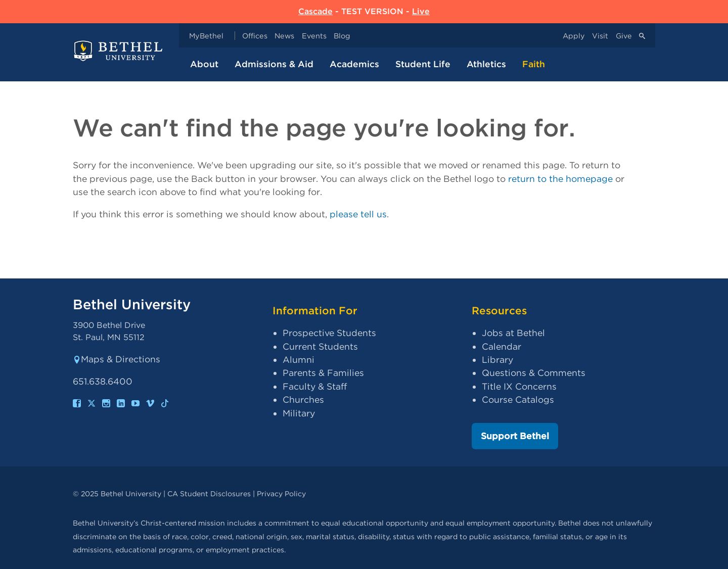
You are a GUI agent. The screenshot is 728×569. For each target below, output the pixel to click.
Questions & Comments (534, 373)
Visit (600, 36)
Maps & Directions (117, 359)
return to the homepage (560, 179)
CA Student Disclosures (209, 493)
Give (624, 36)
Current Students (320, 346)
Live (421, 11)
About (204, 64)
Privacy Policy (281, 493)
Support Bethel (515, 436)
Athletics (486, 64)
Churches (303, 399)
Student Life (423, 64)
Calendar (502, 346)
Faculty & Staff (315, 386)
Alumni (299, 360)
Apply (574, 36)
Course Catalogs (518, 399)
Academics (354, 64)
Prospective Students (329, 333)
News (284, 36)
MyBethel (206, 36)
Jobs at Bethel (513, 333)
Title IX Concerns (519, 386)
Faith (534, 64)
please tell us (358, 214)
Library (497, 360)
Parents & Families (323, 373)
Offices (255, 36)
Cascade (315, 11)
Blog (342, 36)
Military (299, 413)
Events (314, 36)
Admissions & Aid (274, 64)
